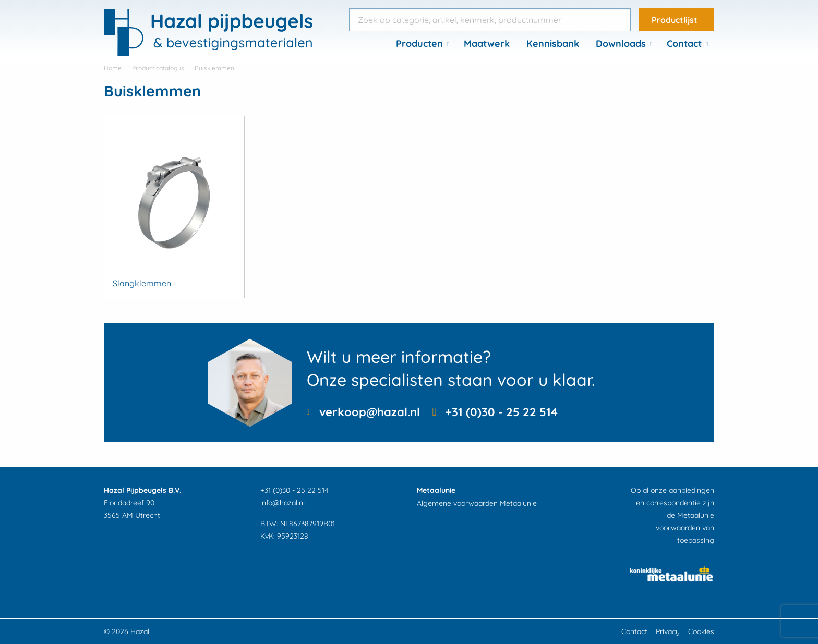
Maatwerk (487, 44)
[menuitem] (422, 44)
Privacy (668, 631)
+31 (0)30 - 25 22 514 (501, 412)
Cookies (701, 631)
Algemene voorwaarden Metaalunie (477, 503)
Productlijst (675, 20)
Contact (684, 44)
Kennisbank (553, 44)
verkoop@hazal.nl (370, 412)
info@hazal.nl (282, 503)
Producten (419, 44)
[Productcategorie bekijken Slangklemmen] (174, 207)
